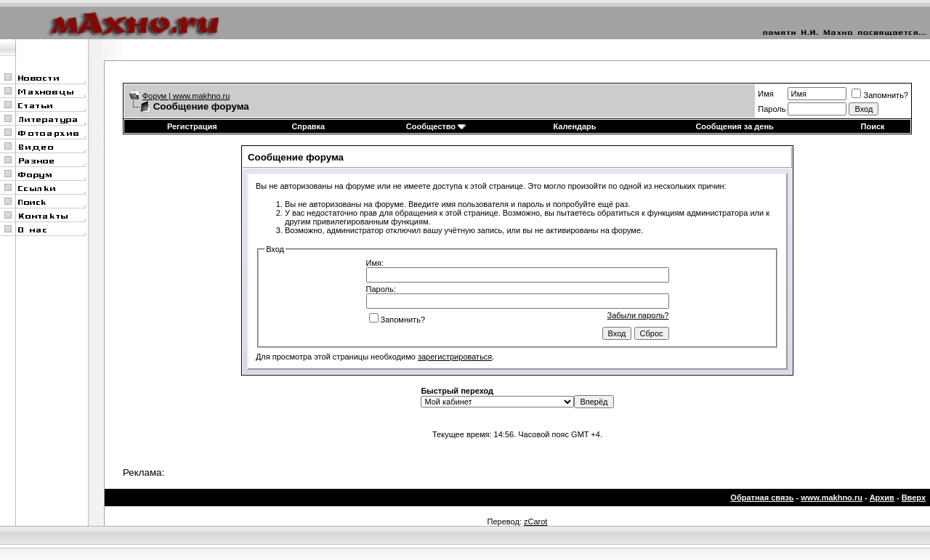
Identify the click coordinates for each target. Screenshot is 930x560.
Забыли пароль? (638, 315)
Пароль (772, 109)
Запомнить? (880, 95)
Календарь (574, 126)
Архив (882, 498)
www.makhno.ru (832, 498)
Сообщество (436, 126)
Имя (765, 94)
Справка (308, 126)
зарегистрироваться (455, 357)
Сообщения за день (734, 126)
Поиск (873, 126)
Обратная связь (762, 498)
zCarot (535, 522)
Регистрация (192, 126)
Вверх (914, 498)
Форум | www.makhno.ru (186, 96)
